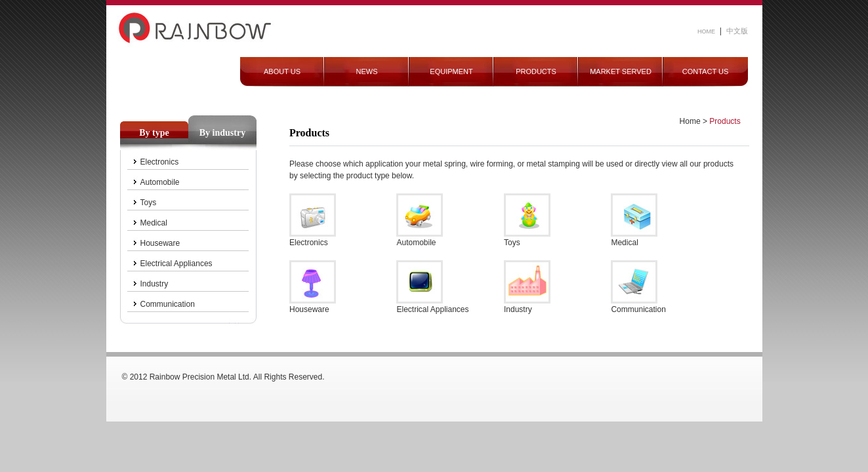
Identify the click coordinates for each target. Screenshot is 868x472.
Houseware (160, 243)
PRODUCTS (536, 71)
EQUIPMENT (451, 71)
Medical (154, 223)
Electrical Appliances (176, 264)
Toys (149, 203)
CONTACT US (706, 71)
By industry (222, 133)
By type (154, 133)
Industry (155, 284)
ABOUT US (282, 71)
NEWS (367, 71)
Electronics (160, 162)
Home (690, 121)
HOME (706, 31)
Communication (168, 304)
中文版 (737, 31)
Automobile (160, 182)
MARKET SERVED (621, 71)
